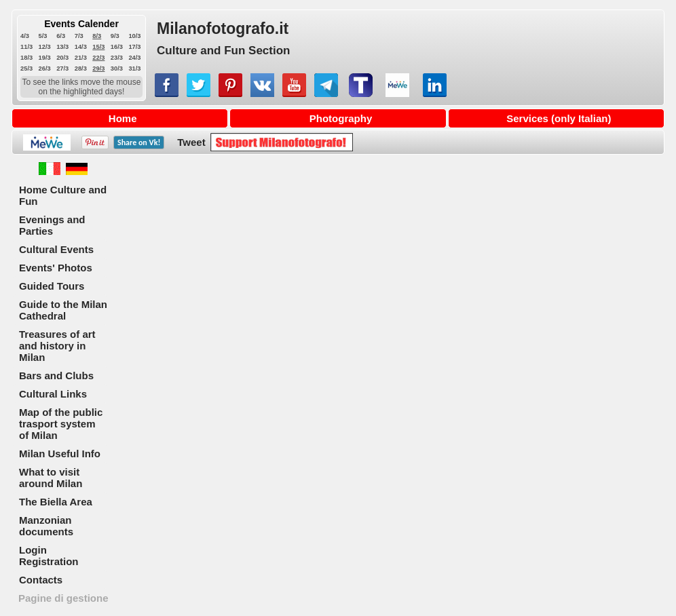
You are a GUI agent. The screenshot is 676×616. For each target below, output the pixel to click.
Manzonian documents (46, 526)
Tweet (191, 142)
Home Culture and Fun (63, 195)
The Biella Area (56, 502)
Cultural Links (53, 394)
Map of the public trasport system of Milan (61, 424)
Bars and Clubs (56, 376)
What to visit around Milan (51, 478)
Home (123, 118)
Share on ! (139, 142)
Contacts (41, 580)
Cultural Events (56, 249)
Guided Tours (52, 286)
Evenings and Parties (52, 225)
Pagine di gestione (63, 598)
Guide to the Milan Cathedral (63, 310)
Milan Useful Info (60, 454)
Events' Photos (56, 268)
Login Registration (49, 556)
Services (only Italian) (559, 118)
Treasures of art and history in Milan (57, 346)
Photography (341, 118)
